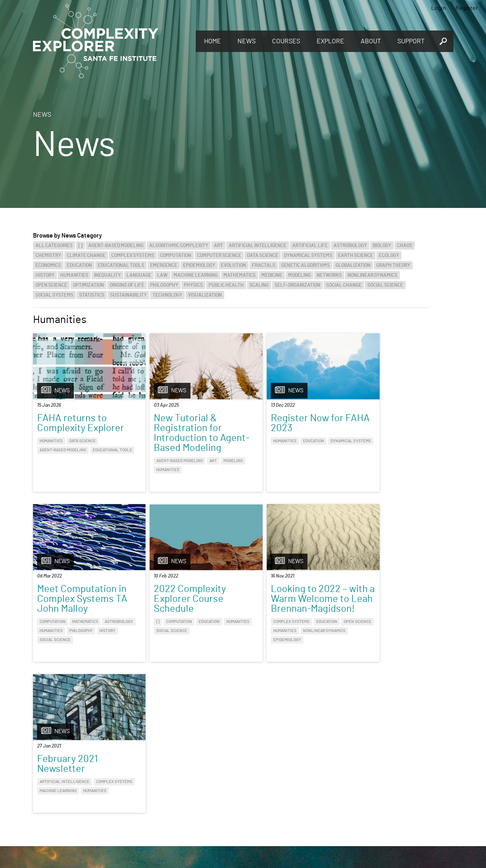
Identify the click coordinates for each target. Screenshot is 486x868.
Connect (384, 770)
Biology (382, 245)
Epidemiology (199, 265)
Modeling (299, 275)
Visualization (205, 295)
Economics (48, 265)
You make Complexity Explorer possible (178, 785)
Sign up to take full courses (282, 784)
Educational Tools (121, 265)
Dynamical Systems (308, 255)
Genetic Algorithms (305, 265)
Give (132, 773)
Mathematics (239, 275)
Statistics (92, 295)
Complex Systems (133, 255)
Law (162, 275)
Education (79, 265)
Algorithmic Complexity (179, 245)
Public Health (226, 285)
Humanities (74, 275)
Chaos (405, 245)
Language (139, 275)
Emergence (164, 265)
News (247, 41)
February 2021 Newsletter (268, 604)
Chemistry (48, 255)
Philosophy (164, 285)
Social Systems (54, 295)
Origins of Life (127, 285)
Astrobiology (350, 245)
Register (467, 8)
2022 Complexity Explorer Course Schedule (73, 609)
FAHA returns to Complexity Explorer (81, 423)
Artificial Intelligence (258, 245)
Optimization (88, 285)
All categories (54, 245)
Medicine (272, 275)
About (371, 41)
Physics (193, 285)
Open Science (51, 285)
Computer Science (219, 255)
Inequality (107, 275)
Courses (286, 41)
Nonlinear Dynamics (372, 275)
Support (411, 41)
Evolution (234, 265)
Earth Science (356, 255)
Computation (176, 255)
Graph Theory (393, 265)
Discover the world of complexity (47, 784)
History (45, 275)
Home (212, 41)
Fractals (264, 265)
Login (439, 8)
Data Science (263, 255)
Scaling (259, 285)
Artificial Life (310, 245)
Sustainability (128, 295)
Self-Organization (297, 285)
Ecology (389, 255)
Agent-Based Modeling (116, 245)
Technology (167, 295)
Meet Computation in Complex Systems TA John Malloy (381, 428)
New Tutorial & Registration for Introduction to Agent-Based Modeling (171, 438)
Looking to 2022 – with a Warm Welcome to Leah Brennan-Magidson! (179, 614)
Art (218, 245)
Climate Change (86, 255)
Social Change (344, 285)
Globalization (353, 265)
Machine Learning (196, 275)
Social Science (385, 285)
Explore (330, 41)
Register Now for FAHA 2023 (274, 423)
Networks (329, 275)
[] (80, 245)
